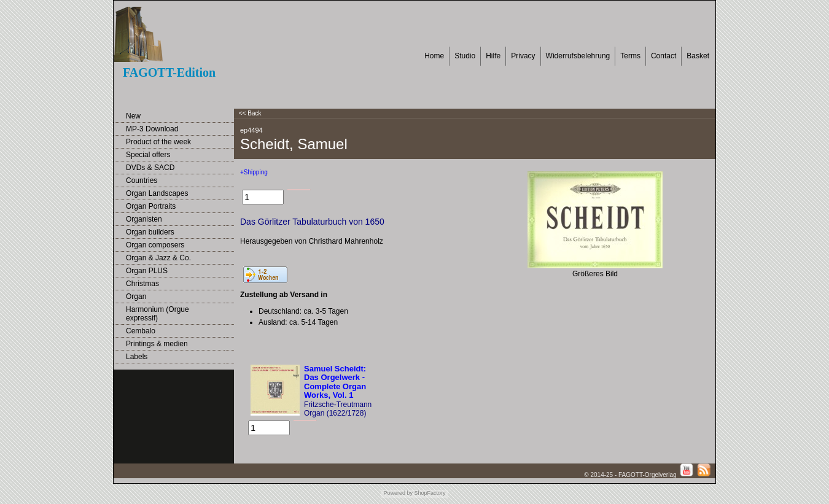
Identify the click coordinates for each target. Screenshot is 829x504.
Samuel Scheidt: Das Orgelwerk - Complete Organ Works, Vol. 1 (335, 382)
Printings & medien (157, 344)
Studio (465, 56)
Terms (630, 56)
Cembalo (141, 331)
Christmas (142, 284)
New (133, 116)
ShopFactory (429, 493)
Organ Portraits (151, 206)
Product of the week (158, 142)
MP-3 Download (152, 129)
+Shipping (254, 172)
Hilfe (493, 56)
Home (434, 56)
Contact (664, 56)
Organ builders (150, 232)
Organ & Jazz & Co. (158, 258)
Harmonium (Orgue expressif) (158, 314)
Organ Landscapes (157, 193)
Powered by (398, 493)
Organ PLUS (147, 271)
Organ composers (155, 245)
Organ (136, 297)
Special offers (148, 155)
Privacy (523, 56)
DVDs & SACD (150, 168)
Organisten (144, 219)
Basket (698, 56)
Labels (137, 357)
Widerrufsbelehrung (578, 56)
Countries (142, 180)
